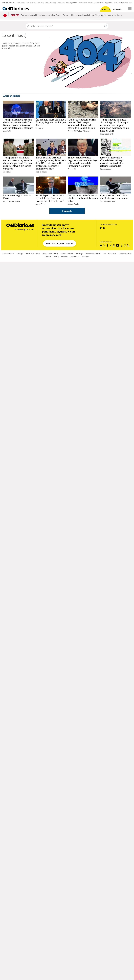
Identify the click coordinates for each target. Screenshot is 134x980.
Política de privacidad (93, 254)
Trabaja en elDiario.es (33, 254)
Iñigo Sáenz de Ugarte (12, 201)
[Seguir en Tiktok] (122, 245)
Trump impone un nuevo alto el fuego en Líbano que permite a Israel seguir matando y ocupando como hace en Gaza (115, 125)
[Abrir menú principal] (130, 9)
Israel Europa (61, 3)
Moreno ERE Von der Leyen (96, 3)
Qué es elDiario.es (8, 254)
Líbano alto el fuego (51, 3)
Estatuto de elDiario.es (50, 254)
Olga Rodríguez (41, 172)
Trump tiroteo (21, 3)
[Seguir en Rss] (128, 245)
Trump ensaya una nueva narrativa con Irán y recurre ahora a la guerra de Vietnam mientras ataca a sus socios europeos (18, 163)
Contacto (48, 257)
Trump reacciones (31, 3)
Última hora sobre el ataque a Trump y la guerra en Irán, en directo (51, 123)
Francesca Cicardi (107, 134)
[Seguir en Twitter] (104, 245)
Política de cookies (125, 254)
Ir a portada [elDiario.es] (67, 211)
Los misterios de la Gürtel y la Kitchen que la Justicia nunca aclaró (83, 198)
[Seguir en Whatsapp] (125, 245)
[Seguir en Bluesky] (101, 245)
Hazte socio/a (106, 9)
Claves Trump (41, 3)
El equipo (20, 254)
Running (131, 3)
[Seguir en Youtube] (118, 245)
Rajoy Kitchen (74, 3)
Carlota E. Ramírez (84, 131)
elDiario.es (39, 128)
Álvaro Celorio (41, 204)
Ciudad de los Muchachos (121, 3)
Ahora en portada (12, 96)
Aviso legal (80, 254)
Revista (56, 257)
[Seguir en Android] (101, 228)
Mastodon (85, 257)
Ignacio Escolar (74, 204)
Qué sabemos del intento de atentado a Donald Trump (45, 15)
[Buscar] (106, 26)
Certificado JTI (75, 257)
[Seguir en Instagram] (114, 245)
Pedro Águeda (106, 169)
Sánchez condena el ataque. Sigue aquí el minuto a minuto (96, 15)
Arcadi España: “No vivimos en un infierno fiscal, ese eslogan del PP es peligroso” (50, 198)
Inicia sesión (117, 9)
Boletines (65, 257)
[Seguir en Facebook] (108, 245)
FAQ (104, 254)
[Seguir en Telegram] (110, 245)
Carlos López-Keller (108, 201)
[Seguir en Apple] (104, 228)
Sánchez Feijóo (83, 3)
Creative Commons (67, 254)
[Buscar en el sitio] (64, 26)
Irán (68, 3)
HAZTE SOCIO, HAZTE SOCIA (60, 243)
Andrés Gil (7, 131)
